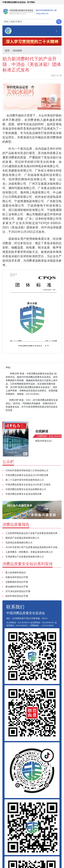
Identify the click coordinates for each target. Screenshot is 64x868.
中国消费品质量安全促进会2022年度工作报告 (28, 485)
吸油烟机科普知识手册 (17, 587)
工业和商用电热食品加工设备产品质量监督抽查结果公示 (34, 533)
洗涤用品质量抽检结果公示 (19, 543)
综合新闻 (17, 51)
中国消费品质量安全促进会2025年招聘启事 (27, 475)
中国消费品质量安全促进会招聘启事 (24, 494)
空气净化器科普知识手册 (18, 591)
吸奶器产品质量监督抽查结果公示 (22, 538)
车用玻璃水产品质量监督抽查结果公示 (25, 557)
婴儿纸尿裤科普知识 (16, 573)
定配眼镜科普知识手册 (17, 582)
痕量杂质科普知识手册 (17, 577)
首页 (7, 51)
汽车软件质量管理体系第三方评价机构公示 (27, 471)
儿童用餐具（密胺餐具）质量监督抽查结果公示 (29, 552)
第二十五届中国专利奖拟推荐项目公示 (25, 480)
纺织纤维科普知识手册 (17, 596)
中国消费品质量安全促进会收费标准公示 (26, 489)
